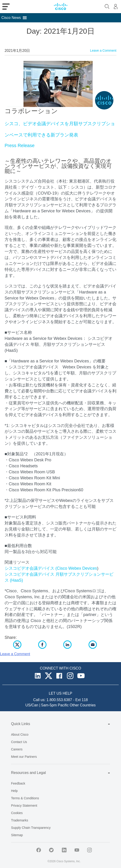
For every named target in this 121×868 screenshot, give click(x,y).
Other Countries (83, 705)
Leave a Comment (103, 50)
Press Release (20, 145)
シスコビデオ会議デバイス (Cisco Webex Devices (51, 568)
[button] (11, 18)
